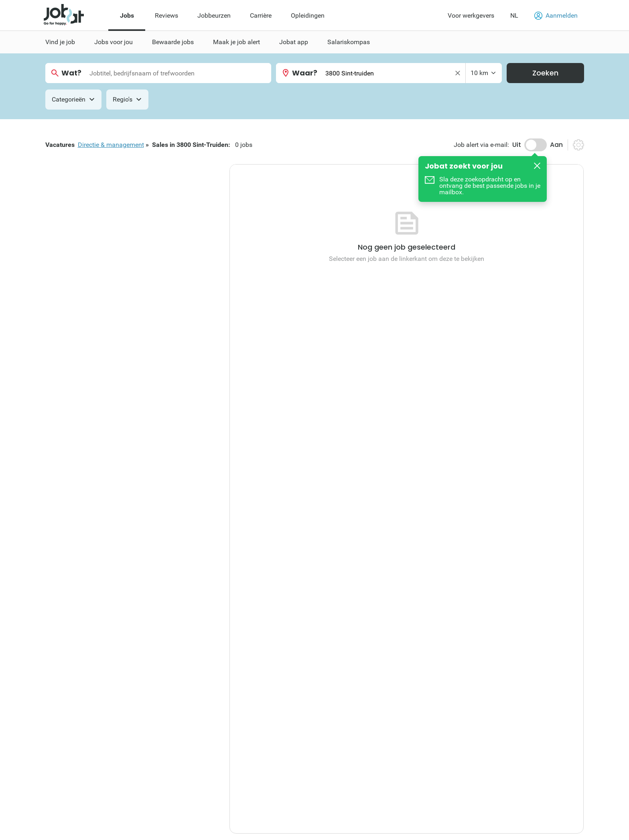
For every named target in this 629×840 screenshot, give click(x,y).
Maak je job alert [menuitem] (236, 42)
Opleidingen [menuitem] (308, 15)
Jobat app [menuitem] (294, 42)
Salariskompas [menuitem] (349, 42)
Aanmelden (556, 16)
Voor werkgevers (471, 15)
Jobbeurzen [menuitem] (214, 15)
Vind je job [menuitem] (60, 42)
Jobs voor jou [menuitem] (114, 42)
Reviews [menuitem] (166, 15)
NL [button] (514, 15)
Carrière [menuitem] (261, 15)
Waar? (305, 73)
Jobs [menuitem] (127, 15)
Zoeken (545, 73)
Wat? (71, 73)
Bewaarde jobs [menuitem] (173, 42)
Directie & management (111, 145)
